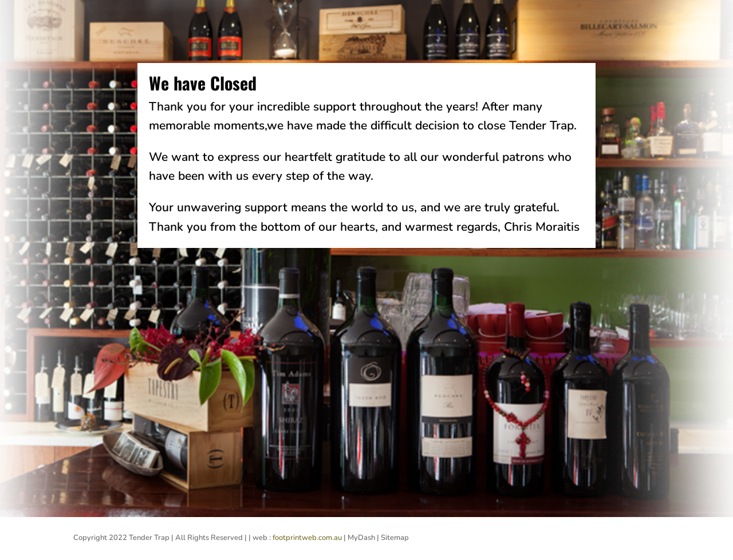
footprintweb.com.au (307, 538)
